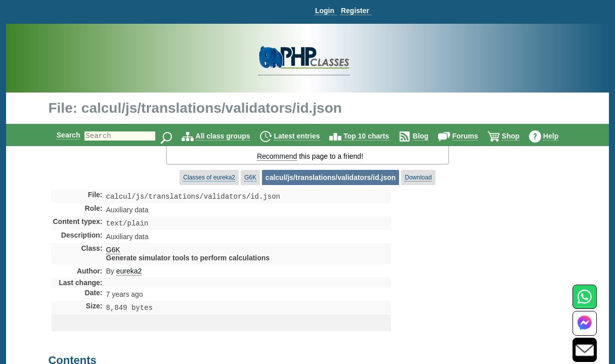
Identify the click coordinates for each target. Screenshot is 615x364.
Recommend (277, 156)
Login (325, 11)
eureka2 (129, 273)
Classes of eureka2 (209, 177)
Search (60, 135)
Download (418, 177)
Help (559, 136)
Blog (429, 136)
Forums (474, 136)
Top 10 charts (375, 136)
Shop (519, 136)
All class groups (232, 136)
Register (355, 11)
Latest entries (305, 136)
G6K (250, 177)
